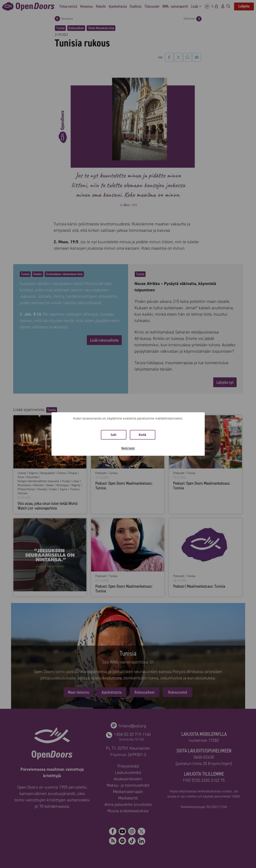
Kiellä (142, 435)
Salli (114, 435)
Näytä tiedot (128, 448)
